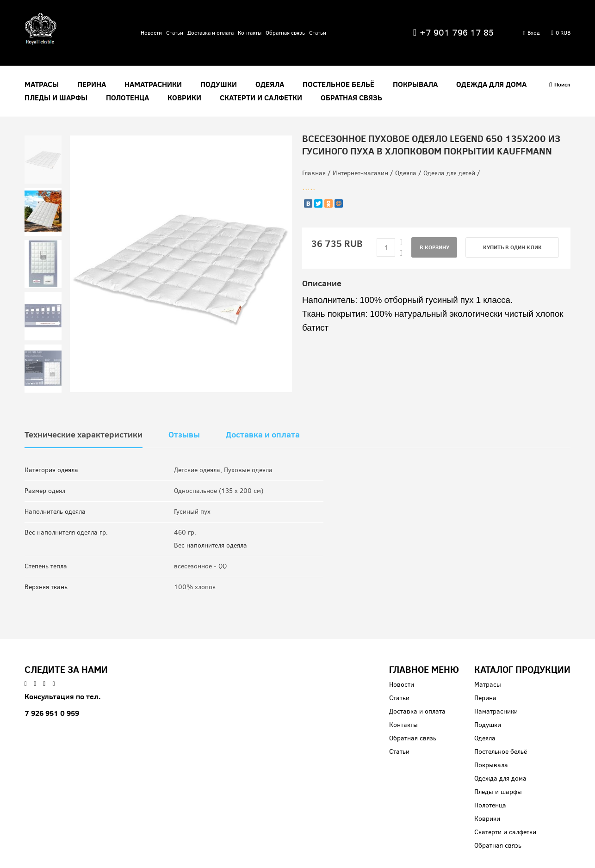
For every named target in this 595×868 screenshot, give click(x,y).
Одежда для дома (491, 84)
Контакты (250, 33)
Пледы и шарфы (56, 98)
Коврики (184, 98)
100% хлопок (195, 587)
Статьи (175, 33)
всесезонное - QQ (200, 566)
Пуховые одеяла (248, 470)
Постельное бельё (338, 84)
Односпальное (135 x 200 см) (219, 491)
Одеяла (270, 84)
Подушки (219, 84)
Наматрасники (153, 84)
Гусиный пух (192, 512)
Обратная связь (285, 33)
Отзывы (184, 435)
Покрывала (415, 84)
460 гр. (185, 532)
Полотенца (127, 98)
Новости (151, 33)
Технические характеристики (84, 435)
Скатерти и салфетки (261, 98)
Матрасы (42, 84)
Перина (92, 84)
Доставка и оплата (211, 33)
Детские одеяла (197, 470)
